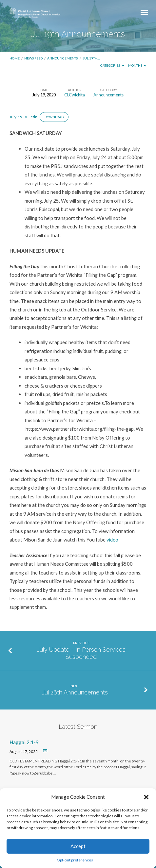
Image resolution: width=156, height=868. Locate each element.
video (112, 540)
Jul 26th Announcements (75, 692)
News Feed (33, 58)
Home (15, 58)
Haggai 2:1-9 (24, 742)
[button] (146, 797)
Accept (78, 846)
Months (137, 65)
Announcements (62, 58)
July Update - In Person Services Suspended (81, 653)
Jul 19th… (91, 58)
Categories (112, 65)
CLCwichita (75, 95)
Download (54, 117)
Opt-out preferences (75, 860)
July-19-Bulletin (23, 117)
